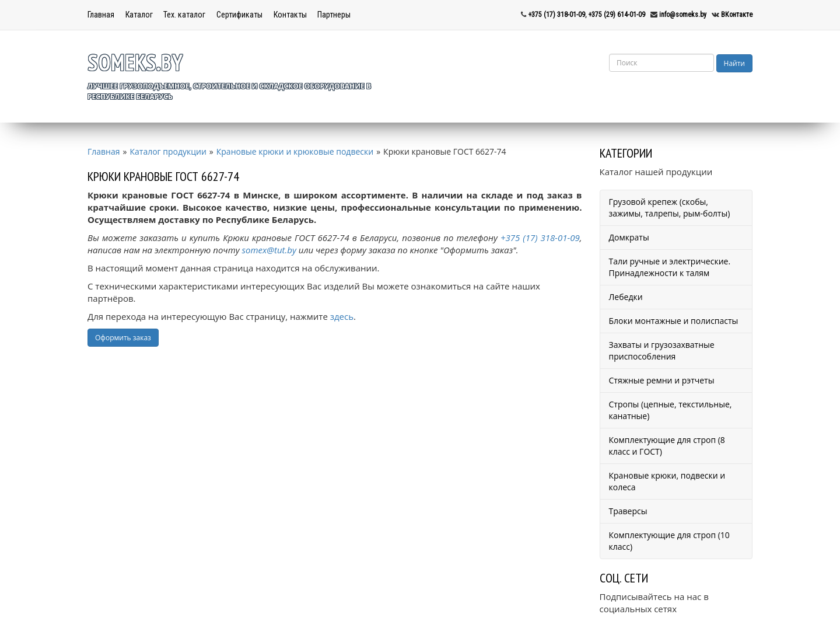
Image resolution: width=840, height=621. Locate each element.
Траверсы (628, 511)
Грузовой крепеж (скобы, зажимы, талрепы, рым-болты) (670, 207)
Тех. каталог (184, 15)
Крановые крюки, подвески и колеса (667, 481)
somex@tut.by (269, 250)
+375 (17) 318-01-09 (556, 15)
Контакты (290, 15)
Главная (101, 15)
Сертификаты (239, 15)
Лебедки (626, 297)
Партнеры (334, 15)
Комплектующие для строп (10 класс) (669, 541)
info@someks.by (683, 15)
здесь (342, 316)
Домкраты (629, 237)
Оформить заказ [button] (123, 338)
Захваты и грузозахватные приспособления (662, 350)
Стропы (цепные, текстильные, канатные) (671, 410)
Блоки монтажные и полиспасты (674, 321)
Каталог (139, 15)
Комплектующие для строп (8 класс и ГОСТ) (667, 446)
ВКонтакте (737, 15)
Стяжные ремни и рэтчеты (662, 380)
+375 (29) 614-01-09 (617, 15)
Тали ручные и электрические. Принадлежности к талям (670, 267)
